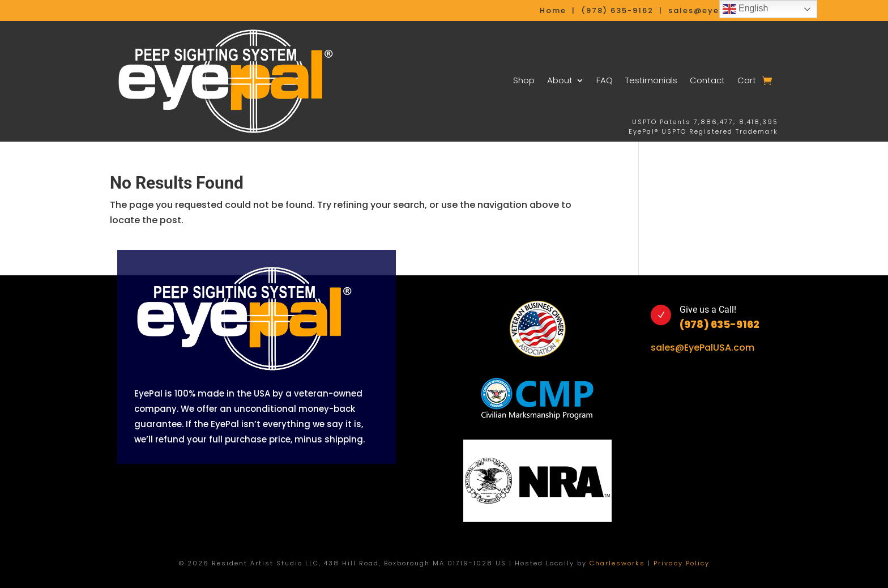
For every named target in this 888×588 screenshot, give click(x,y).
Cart (747, 80)
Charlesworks (617, 563)
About (560, 80)
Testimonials (651, 80)
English (746, 9)
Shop (524, 80)
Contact (707, 80)
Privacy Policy (682, 563)
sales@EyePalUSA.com (703, 348)
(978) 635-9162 (720, 324)
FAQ (605, 80)
